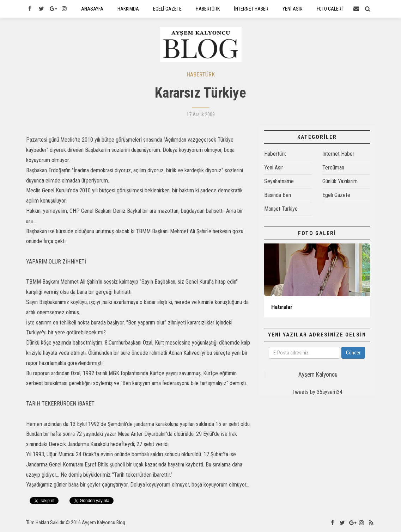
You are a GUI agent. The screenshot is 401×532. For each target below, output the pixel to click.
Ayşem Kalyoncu (318, 375)
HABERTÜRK (201, 75)
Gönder (353, 353)
